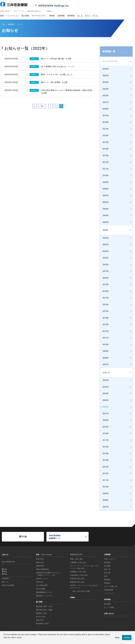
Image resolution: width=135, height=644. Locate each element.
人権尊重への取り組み (78, 562)
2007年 (106, 196)
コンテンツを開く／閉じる (130, 61)
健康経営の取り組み (77, 582)
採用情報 (73, 16)
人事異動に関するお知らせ (59, 67)
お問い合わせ (7, 11)
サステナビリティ (41, 16)
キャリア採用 (109, 607)
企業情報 (63, 16)
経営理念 (107, 562)
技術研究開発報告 (42, 569)
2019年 (106, 116)
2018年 (106, 122)
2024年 (106, 82)
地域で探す (40, 620)
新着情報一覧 (109, 51)
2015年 (106, 142)
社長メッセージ (110, 559)
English (51, 11)
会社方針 (107, 573)
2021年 (106, 102)
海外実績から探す (42, 624)
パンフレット (109, 593)
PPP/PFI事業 (41, 589)
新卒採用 (107, 604)
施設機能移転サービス (44, 592)
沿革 (106, 576)
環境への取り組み (76, 559)
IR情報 (54, 16)
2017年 (106, 129)
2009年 (106, 182)
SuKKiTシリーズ (42, 579)
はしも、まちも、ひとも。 (90, 16)
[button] (4, 641)
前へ (43, 106)
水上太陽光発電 (42, 585)
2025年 (106, 76)
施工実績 (27, 16)
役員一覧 (107, 569)
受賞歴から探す (42, 613)
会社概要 (107, 566)
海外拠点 (107, 583)
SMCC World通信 (8, 585)
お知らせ (106, 372)
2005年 (106, 209)
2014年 (106, 149)
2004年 (106, 215)
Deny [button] (117, 638)
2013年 (106, 156)
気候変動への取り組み (78, 572)
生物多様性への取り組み (79, 575)
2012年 (106, 162)
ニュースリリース (110, 61)
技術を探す (40, 559)
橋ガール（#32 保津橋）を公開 (54, 82)
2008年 (106, 189)
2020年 (106, 109)
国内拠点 (107, 580)
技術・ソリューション (11, 16)
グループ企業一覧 (111, 586)
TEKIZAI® (39, 582)
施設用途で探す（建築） (45, 610)
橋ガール (5, 582)
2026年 (106, 69)
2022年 (106, 96)
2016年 (106, 136)
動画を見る (40, 562)
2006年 (106, 202)
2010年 (106, 176)
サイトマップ (21, 11)
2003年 (106, 222)
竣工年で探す (41, 617)
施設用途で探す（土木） (45, 606)
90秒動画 (5, 578)
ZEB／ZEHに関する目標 (81, 591)
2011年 (106, 169)
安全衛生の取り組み (77, 579)
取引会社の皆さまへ (37, 11)
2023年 (106, 89)
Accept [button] (127, 638)
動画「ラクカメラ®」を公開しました (57, 74)
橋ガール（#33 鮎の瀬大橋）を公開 (56, 59)
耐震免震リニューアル (44, 596)
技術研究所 (40, 566)
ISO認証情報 (109, 590)
